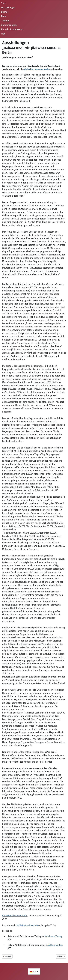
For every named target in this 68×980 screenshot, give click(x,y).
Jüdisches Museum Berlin (15, 916)
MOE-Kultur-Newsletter (28, 925)
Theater (5, 21)
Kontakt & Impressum (12, 29)
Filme (4, 16)
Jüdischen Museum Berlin (37, 69)
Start (4, 3)
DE (33, 971)
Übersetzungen (9, 25)
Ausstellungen (8, 8)
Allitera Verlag (55, 945)
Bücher (5, 12)
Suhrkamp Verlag (53, 936)
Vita (3, 34)
